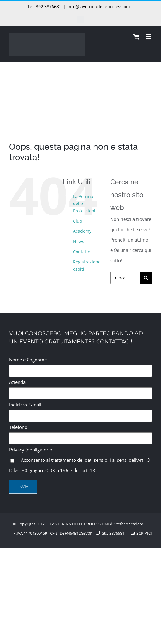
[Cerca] (146, 278)
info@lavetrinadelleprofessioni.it (101, 7)
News (79, 241)
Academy (82, 231)
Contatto (82, 252)
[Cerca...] (125, 278)
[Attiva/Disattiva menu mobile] (149, 37)
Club (78, 221)
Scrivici (141, 533)
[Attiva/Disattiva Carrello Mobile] (136, 37)
